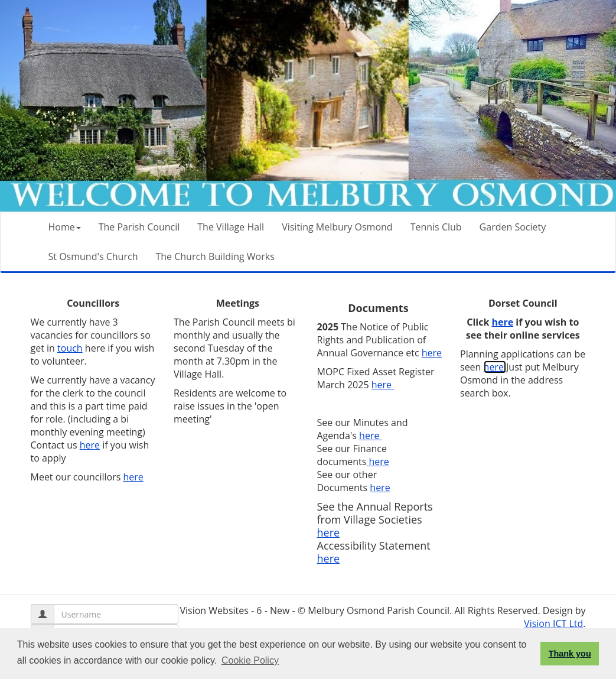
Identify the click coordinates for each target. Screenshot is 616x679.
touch (70, 348)
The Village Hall (231, 227)
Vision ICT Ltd (553, 623)
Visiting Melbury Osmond (337, 227)
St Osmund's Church (93, 256)
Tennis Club (436, 227)
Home (65, 227)
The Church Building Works (215, 256)
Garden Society (513, 227)
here (90, 445)
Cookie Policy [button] (250, 660)
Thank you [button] (570, 654)
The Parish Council (139, 227)
